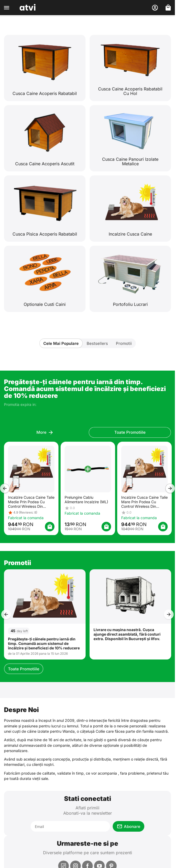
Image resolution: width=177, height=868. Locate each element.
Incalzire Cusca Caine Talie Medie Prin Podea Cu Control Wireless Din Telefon (31, 502)
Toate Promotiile (24, 669)
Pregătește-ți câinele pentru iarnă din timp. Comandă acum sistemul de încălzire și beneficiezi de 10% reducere (44, 644)
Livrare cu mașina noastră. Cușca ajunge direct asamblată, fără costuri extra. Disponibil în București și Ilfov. (127, 634)
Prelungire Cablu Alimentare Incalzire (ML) (86, 499)
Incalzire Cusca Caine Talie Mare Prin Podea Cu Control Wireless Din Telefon (144, 502)
